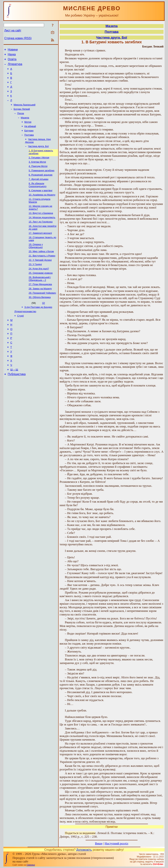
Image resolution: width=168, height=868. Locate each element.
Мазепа (25, 126)
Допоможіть (84, 850)
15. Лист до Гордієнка (41, 237)
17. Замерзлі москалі (40, 249)
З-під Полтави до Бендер (38, 328)
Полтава (29, 144)
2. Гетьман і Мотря (39, 168)
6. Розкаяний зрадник (41, 187)
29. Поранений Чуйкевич (42, 313)
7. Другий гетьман (39, 192)
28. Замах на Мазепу (40, 309)
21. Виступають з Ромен (42, 273)
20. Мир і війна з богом (41, 269)
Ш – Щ (14, 398)
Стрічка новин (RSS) (18, 38)
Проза (21, 121)
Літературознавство (25, 333)
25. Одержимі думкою (41, 292)
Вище (99, 843)
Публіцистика (17, 403)
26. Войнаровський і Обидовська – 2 (40, 298)
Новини (13, 50)
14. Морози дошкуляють (42, 233)
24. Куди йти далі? (39, 287)
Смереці (31, 865)
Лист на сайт (13, 30)
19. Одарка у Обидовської (36, 263)
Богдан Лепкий (22, 116)
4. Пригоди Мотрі (38, 178)
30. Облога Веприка (40, 318)
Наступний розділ (116, 843)
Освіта (12, 61)
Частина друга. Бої (38, 156)
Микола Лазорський (25, 112)
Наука (12, 55)
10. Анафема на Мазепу (42, 208)
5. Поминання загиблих (42, 182)
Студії (21, 338)
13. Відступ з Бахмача (41, 228)
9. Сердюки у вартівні (40, 204)
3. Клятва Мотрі (37, 173)
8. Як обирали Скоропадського (38, 198)
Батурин (29, 140)
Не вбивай (30, 135)
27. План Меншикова (40, 304)
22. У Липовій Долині (40, 278)
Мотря (28, 130)
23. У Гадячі (35, 283)
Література (15, 66)
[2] (43, 324)
